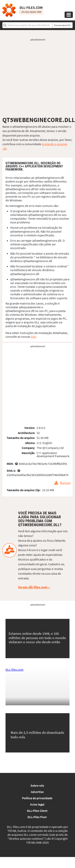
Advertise (37, 792)
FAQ (34, 337)
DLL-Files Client (37, 811)
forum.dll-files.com (33, 587)
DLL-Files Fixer (37, 817)
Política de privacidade (37, 798)
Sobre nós (37, 785)
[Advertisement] (37, 79)
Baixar (65, 483)
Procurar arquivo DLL (62, 25)
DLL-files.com (14, 670)
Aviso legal (37, 804)
